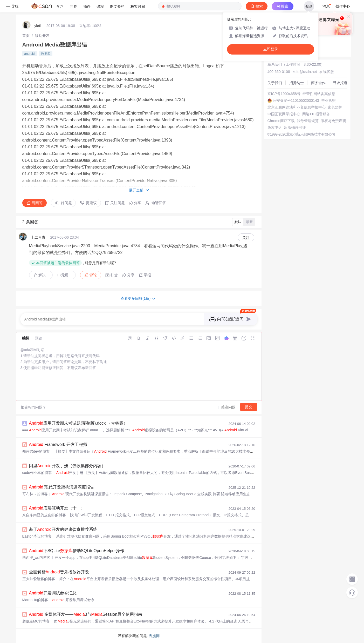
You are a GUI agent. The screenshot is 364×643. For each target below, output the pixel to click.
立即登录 (271, 49)
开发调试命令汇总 (53, 593)
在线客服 (327, 72)
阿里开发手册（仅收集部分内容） (67, 466)
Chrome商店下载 (281, 121)
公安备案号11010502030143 (296, 101)
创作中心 (343, 6)
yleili (38, 26)
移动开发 (42, 36)
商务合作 (318, 83)
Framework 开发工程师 (58, 444)
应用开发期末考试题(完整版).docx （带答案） (78, 423)
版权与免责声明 (333, 121)
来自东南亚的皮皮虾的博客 (44, 515)
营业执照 (328, 101)
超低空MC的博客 (36, 621)
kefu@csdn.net (305, 72)
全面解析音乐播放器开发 (59, 572)
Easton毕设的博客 (37, 536)
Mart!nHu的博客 (35, 600)
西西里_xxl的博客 (36, 558)
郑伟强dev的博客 (36, 451)
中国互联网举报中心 (284, 114)
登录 (309, 6)
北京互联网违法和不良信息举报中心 (297, 107)
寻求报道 (340, 83)
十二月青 (38, 237)
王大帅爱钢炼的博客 (39, 579)
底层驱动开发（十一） (57, 508)
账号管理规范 (308, 121)
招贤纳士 (297, 83)
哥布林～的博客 (35, 494)
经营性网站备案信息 (319, 94)
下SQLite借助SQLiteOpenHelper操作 (77, 551)
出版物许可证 (295, 128)
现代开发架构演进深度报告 (62, 487)
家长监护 (335, 107)
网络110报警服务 (316, 114)
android (30, 54)
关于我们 (275, 83)
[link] (26, 36)
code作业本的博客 (37, 473)
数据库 (46, 54)
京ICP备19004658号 (284, 94)
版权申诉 (275, 128)
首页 (26, 36)
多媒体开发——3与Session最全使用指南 (86, 614)
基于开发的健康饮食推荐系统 (63, 529)
